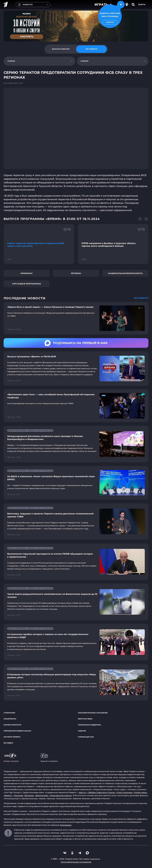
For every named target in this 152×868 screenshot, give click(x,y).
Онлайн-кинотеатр (12, 725)
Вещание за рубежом (49, 758)
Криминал (27, 273)
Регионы (76, 273)
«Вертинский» (42, 795)
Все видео (8, 743)
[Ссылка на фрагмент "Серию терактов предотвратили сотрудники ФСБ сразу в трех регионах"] (39, 244)
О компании (9, 713)
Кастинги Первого (12, 737)
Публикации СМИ (86, 737)
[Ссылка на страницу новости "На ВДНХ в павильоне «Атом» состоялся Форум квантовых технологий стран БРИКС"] (76, 483)
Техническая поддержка (89, 725)
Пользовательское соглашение (93, 713)
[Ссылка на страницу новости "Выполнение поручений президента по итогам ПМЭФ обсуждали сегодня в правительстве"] (76, 562)
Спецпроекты (10, 719)
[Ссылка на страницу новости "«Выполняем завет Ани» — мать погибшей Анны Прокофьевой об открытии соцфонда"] (76, 406)
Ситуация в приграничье (27, 284)
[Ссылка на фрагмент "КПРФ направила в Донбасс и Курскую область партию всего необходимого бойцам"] (113, 244)
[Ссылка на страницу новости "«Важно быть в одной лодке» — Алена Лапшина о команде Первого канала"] (76, 318)
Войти (142, 5)
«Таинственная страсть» (61, 795)
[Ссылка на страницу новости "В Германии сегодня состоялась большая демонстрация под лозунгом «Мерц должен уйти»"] (76, 682)
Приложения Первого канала (17, 731)
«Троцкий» (18, 795)
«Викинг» (8, 795)
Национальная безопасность (125, 273)
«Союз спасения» (124, 792)
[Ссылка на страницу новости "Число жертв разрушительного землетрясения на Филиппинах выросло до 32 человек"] (76, 602)
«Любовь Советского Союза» (101, 792)
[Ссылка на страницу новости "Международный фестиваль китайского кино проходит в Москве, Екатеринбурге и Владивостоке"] (76, 444)
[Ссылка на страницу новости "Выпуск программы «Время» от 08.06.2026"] (76, 369)
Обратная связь (85, 719)
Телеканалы (66, 825)
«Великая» (29, 795)
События (82, 731)
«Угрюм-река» (140, 792)
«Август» (82, 792)
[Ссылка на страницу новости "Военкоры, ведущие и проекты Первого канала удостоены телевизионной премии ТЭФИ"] (76, 522)
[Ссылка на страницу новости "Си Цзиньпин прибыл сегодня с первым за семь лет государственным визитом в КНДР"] (76, 642)
